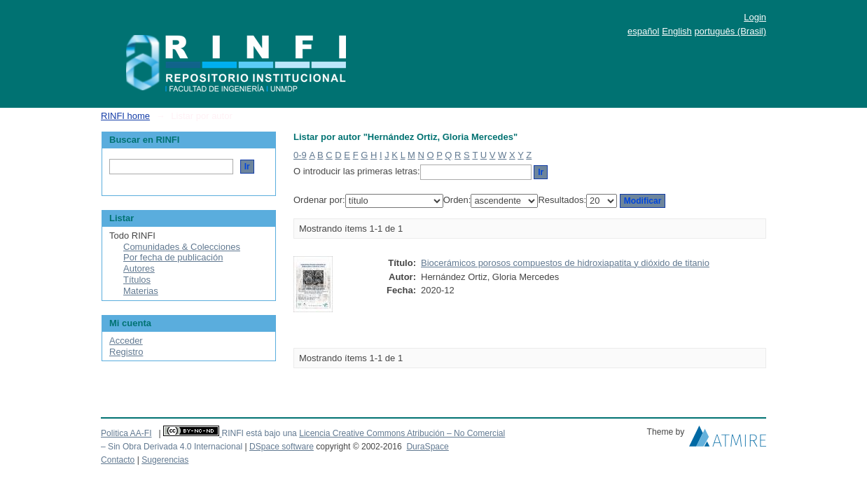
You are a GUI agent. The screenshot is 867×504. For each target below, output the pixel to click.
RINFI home (125, 116)
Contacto (118, 460)
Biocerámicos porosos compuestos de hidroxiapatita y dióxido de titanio (565, 263)
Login (755, 17)
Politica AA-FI (126, 433)
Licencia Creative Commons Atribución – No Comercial (402, 433)
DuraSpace (427, 447)
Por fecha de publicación (173, 257)
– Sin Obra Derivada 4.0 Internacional (172, 447)
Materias (141, 291)
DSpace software (282, 447)
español (644, 31)
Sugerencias (165, 460)
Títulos (137, 280)
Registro (126, 352)
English (677, 31)
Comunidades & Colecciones (182, 247)
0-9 (300, 155)
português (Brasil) (730, 31)
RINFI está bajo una (259, 433)
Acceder (126, 341)
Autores (139, 268)
